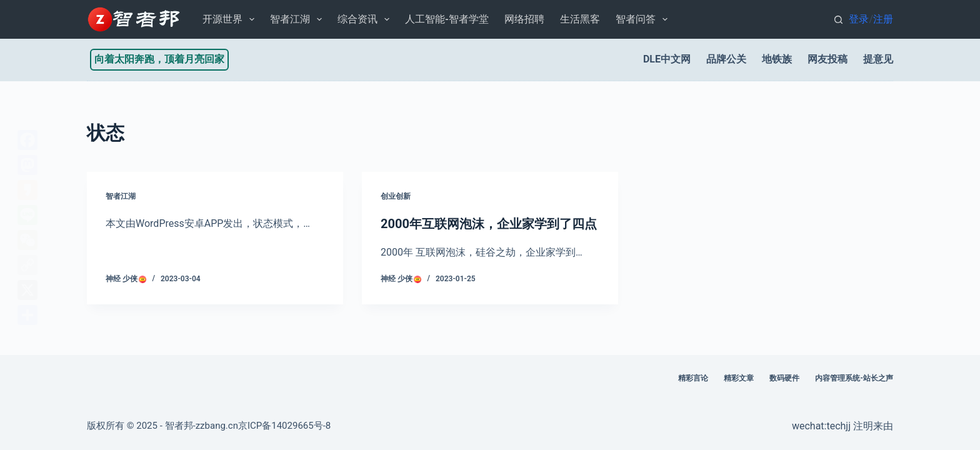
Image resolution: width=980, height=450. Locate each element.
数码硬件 (784, 378)
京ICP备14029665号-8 (284, 426)
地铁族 (777, 59)
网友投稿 (827, 59)
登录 (859, 19)
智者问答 (644, 19)
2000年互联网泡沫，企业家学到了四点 (489, 224)
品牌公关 (726, 59)
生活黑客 (580, 19)
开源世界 (231, 19)
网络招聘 (524, 19)
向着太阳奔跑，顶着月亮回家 (159, 59)
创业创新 (396, 196)
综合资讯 (366, 19)
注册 (883, 19)
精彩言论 (693, 378)
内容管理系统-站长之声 (854, 378)
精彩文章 (739, 378)
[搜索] (838, 20)
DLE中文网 (667, 59)
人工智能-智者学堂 (447, 19)
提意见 (878, 59)
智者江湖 (298, 19)
